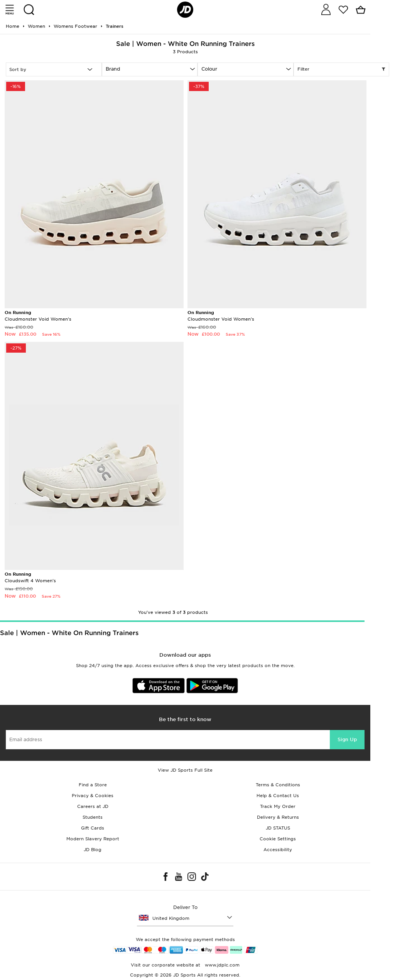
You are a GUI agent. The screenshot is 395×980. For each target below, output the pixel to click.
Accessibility (278, 850)
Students (93, 817)
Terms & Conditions (278, 785)
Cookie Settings (278, 839)
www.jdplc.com (221, 965)
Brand (113, 69)
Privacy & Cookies (93, 796)
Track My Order (278, 806)
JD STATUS (278, 828)
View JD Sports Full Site (185, 770)
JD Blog (93, 850)
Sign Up (347, 739)
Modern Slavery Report (93, 839)
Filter (342, 69)
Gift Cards (93, 828)
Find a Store (93, 785)
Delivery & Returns (278, 817)
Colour (209, 69)
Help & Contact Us (278, 796)
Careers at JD (93, 806)
